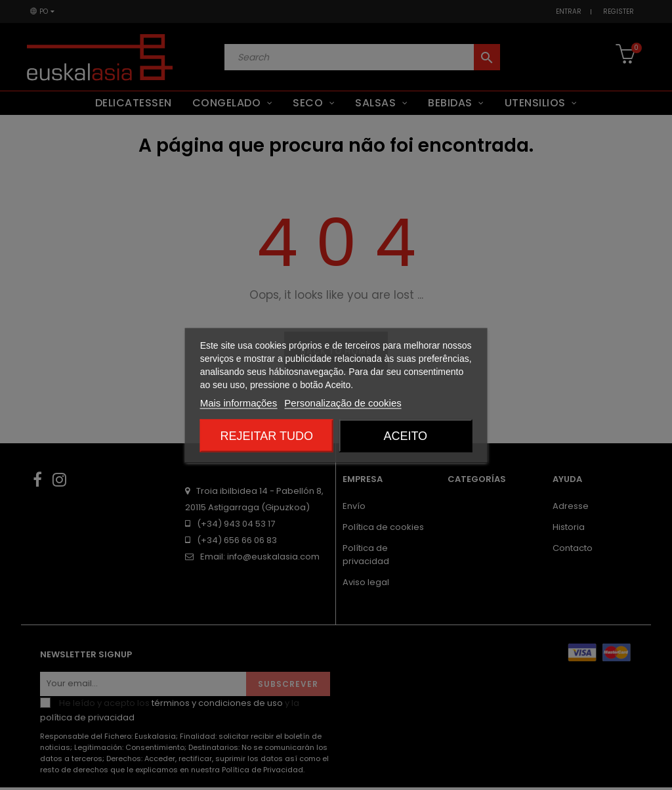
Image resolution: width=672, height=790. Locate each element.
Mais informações (239, 402)
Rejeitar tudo (267, 435)
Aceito (405, 435)
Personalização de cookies (343, 402)
